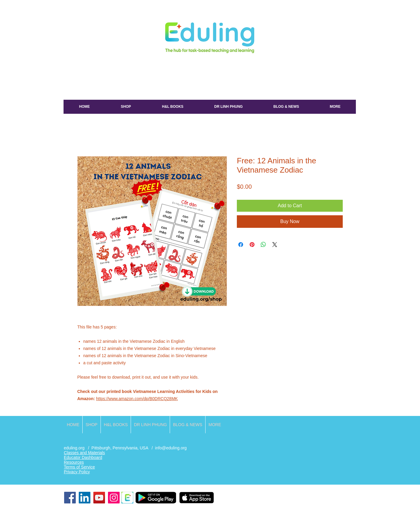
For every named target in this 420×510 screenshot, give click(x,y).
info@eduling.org (171, 448)
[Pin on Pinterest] (252, 245)
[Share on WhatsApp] (263, 245)
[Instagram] (114, 498)
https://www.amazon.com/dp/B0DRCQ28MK (137, 399)
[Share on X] (275, 245)
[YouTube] (99, 498)
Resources (74, 462)
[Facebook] (70, 498)
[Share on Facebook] (241, 245)
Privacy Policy (77, 472)
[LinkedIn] (85, 498)
